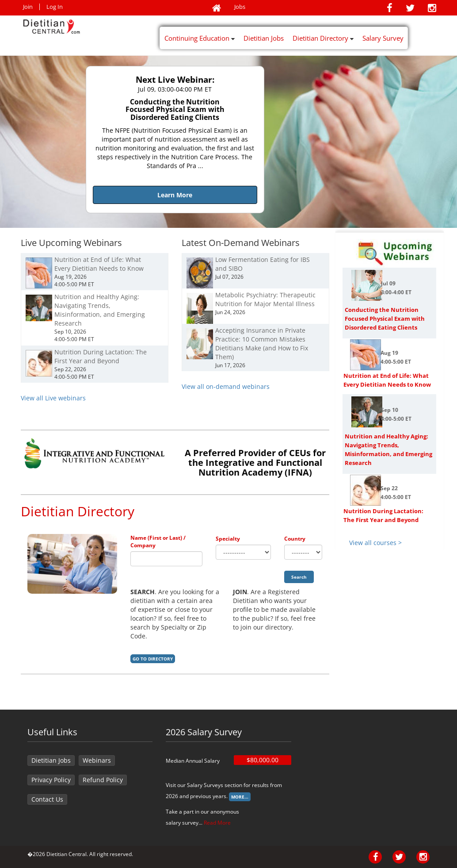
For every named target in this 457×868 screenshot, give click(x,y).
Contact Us (47, 799)
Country (295, 539)
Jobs (240, 7)
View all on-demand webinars (226, 386)
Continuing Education (200, 38)
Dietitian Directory (323, 38)
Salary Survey (383, 38)
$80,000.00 (263, 760)
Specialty (228, 539)
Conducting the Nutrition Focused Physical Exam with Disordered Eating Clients (385, 319)
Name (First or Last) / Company (158, 542)
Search (299, 577)
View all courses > (375, 543)
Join (28, 7)
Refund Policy (103, 780)
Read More (217, 823)
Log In (55, 7)
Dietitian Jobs (264, 38)
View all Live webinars (53, 398)
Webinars (97, 760)
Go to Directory (153, 659)
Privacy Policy (51, 780)
